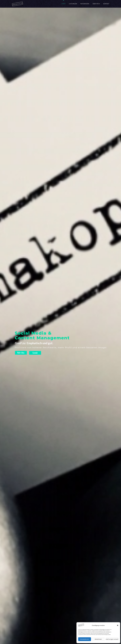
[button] (118, 625)
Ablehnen (98, 639)
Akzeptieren (85, 639)
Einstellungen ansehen (112, 639)
